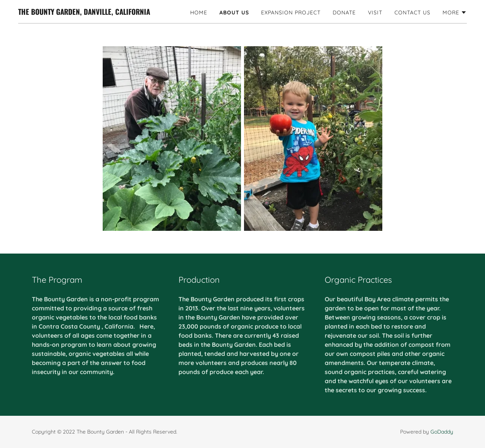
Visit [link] (375, 13)
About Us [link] (234, 13)
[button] (455, 13)
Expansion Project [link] (291, 13)
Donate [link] (344, 13)
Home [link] (199, 13)
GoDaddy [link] (442, 432)
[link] (84, 13)
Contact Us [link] (412, 13)
